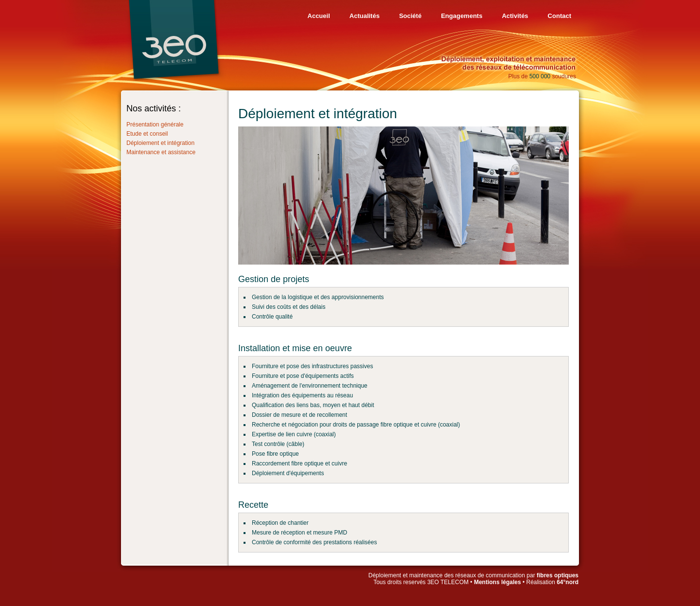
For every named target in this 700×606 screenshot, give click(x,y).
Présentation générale (155, 125)
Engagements (462, 16)
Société (410, 16)
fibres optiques (558, 575)
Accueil (319, 16)
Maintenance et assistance (161, 152)
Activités (515, 16)
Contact (560, 16)
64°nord (568, 582)
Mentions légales (498, 582)
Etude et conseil (147, 134)
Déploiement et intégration (160, 143)
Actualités (365, 16)
